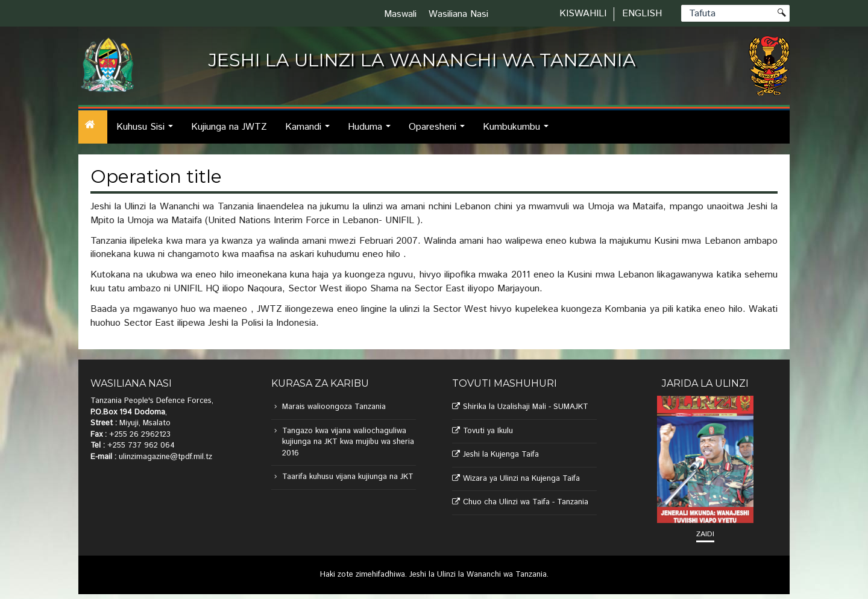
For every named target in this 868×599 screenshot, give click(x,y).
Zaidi (705, 534)
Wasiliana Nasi (458, 14)
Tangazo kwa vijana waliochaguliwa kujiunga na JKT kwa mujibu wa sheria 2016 (348, 442)
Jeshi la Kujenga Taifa (501, 455)
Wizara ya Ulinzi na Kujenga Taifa (521, 479)
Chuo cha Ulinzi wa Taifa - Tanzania (526, 502)
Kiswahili (583, 14)
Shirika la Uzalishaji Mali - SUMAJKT (526, 407)
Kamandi (311, 132)
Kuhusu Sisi (148, 132)
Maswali (400, 14)
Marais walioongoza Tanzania (334, 407)
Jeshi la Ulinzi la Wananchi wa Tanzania (478, 575)
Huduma (373, 132)
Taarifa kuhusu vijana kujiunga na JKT (348, 477)
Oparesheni (440, 132)
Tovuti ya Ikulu (488, 431)
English (642, 14)
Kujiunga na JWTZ (229, 127)
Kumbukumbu (519, 132)
